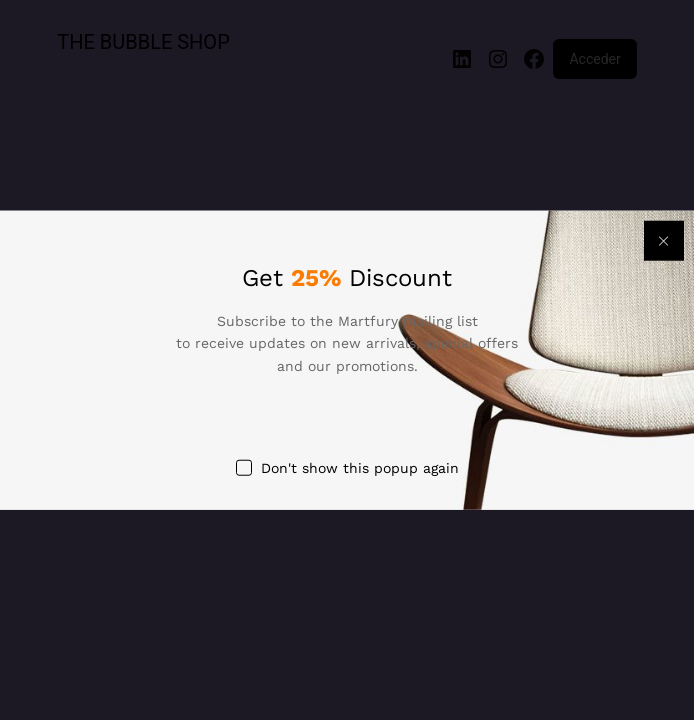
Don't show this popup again (360, 468)
